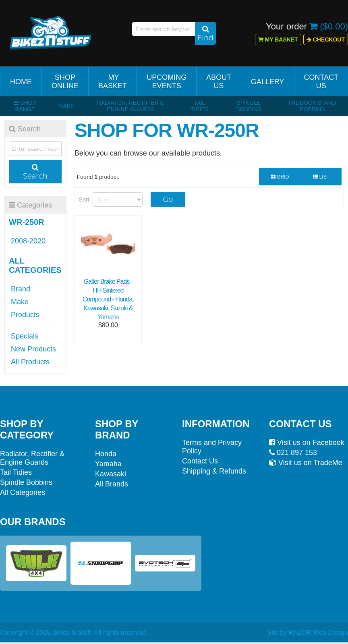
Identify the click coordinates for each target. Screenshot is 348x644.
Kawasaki (111, 474)
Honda (106, 454)
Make (66, 106)
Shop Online (65, 82)
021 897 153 (293, 453)
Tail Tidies (200, 106)
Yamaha (108, 464)
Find (205, 34)
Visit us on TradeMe (306, 463)
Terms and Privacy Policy (212, 447)
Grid (280, 177)
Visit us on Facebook (307, 442)
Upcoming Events (167, 82)
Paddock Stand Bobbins (312, 106)
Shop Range (25, 106)
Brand (21, 289)
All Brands (112, 484)
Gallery (268, 82)
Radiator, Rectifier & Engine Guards (130, 106)
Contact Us (321, 82)
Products (25, 315)
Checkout (326, 39)
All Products (30, 362)
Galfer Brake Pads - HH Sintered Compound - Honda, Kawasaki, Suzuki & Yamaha (108, 299)
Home (21, 82)
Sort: (85, 199)
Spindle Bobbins (249, 106)
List (321, 177)
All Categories (23, 492)
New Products (33, 349)
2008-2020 (28, 241)
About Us (219, 82)
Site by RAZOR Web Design (308, 633)
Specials (25, 336)
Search (35, 172)
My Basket (278, 39)
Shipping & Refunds (214, 471)
